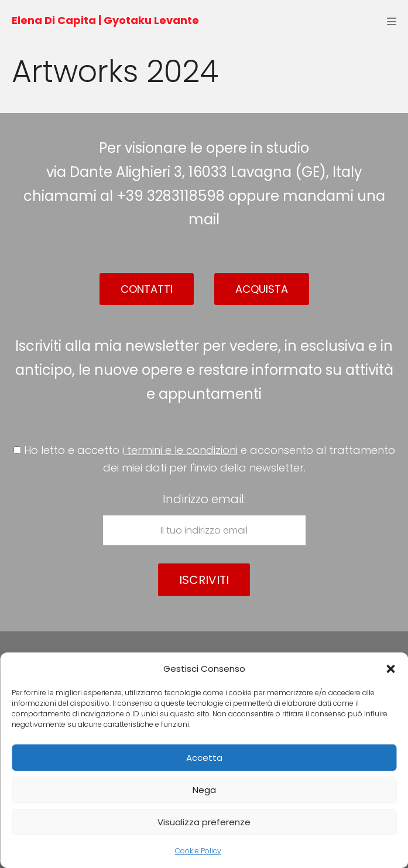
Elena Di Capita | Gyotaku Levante (105, 20)
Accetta (204, 758)
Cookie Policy (198, 851)
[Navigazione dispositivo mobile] (392, 21)
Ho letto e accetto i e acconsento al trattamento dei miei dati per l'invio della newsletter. (204, 459)
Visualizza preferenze (204, 822)
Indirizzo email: (204, 518)
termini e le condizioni (181, 450)
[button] (390, 669)
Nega (204, 790)
